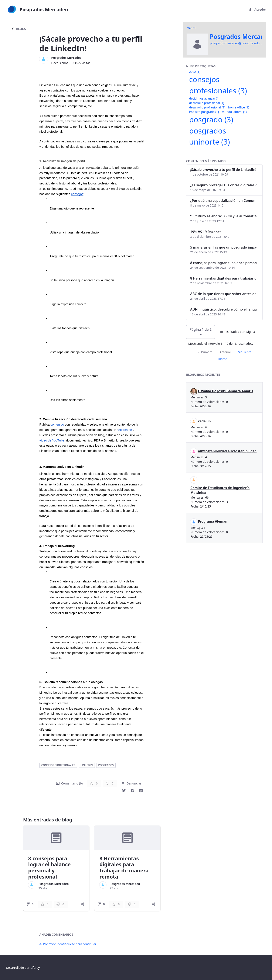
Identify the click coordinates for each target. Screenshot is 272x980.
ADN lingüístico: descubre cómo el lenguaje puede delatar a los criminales (223, 309)
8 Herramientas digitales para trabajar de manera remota (124, 867)
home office (239, 107)
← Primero (205, 352)
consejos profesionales (58, 765)
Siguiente (245, 352)
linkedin (87, 765)
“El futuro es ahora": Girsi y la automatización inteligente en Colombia (223, 216)
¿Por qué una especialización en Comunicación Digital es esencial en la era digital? (223, 201)
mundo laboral (234, 112)
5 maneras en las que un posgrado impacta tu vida (223, 247)
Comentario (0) (69, 783)
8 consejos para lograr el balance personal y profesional (50, 867)
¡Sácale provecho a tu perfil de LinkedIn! (223, 170)
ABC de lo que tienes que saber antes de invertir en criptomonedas (223, 294)
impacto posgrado (204, 112)
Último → (224, 359)
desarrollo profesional (207, 103)
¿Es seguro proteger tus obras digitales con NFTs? (223, 185)
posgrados (106, 765)
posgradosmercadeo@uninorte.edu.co (237, 43)
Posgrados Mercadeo (66, 58)
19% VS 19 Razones (206, 232)
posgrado (211, 119)
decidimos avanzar (204, 98)
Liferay (35, 968)
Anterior (225, 352)
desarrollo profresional (207, 107)
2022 (195, 72)
